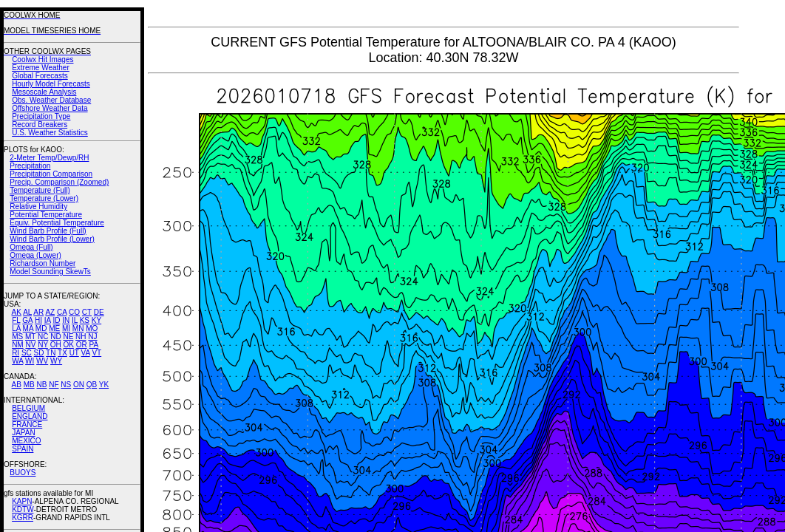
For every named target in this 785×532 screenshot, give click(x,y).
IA (48, 320)
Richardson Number (43, 263)
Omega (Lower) (35, 255)
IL (75, 320)
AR (38, 312)
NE (68, 337)
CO (74, 312)
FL (16, 320)
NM (18, 345)
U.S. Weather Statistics (50, 133)
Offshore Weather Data (50, 108)
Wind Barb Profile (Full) (48, 231)
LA (16, 328)
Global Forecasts (40, 76)
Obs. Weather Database (51, 100)
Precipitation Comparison (51, 174)
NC (43, 337)
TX (62, 353)
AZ (50, 312)
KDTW (23, 509)
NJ (92, 337)
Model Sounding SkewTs (50, 272)
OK (68, 345)
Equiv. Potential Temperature (57, 223)
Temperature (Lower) (44, 198)
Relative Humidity (38, 207)
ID (56, 320)
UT (74, 353)
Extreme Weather (41, 68)
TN (51, 353)
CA (62, 312)
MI (66, 328)
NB (41, 385)
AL (27, 312)
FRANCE (27, 424)
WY (56, 361)
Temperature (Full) (40, 190)
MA (28, 328)
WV (42, 361)
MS (17, 337)
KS (85, 320)
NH (81, 337)
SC (27, 353)
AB (17, 385)
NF (54, 385)
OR (82, 345)
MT (30, 337)
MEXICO (26, 441)
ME (54, 328)
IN (66, 320)
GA (27, 320)
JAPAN (24, 433)
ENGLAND (30, 416)
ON (79, 385)
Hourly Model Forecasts (51, 84)
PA (94, 345)
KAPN (22, 501)
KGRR (23, 518)
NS (66, 385)
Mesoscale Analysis (44, 92)
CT (87, 312)
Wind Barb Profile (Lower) (52, 239)
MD (41, 328)
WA (17, 361)
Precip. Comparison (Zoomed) (59, 182)
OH (56, 345)
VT (96, 353)
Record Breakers (40, 125)
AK (17, 312)
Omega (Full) (31, 247)
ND (55, 337)
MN (78, 328)
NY (43, 345)
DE (99, 312)
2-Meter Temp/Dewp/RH (49, 158)
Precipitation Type (41, 116)
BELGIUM (28, 408)
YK (104, 385)
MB (29, 385)
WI (30, 361)
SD (39, 353)
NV (30, 345)
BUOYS (23, 473)
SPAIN (23, 449)
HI (38, 320)
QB (92, 385)
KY (96, 320)
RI (16, 353)
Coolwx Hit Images (43, 59)
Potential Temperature (46, 215)
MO (92, 328)
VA (86, 353)
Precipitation (30, 166)
